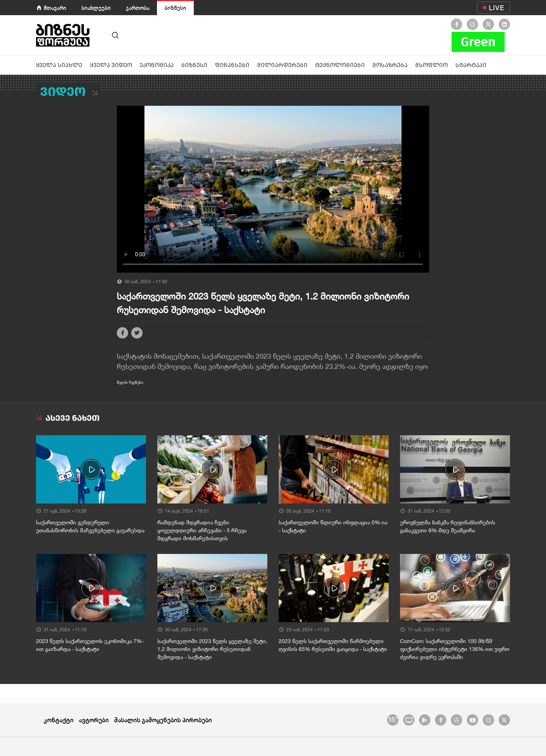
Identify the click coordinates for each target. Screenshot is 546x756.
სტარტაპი (471, 65)
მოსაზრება (390, 65)
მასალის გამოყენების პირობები (163, 720)
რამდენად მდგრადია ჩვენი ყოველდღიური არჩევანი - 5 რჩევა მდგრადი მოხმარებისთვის (202, 530)
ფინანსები (232, 65)
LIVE (497, 8)
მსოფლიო (431, 65)
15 (393, 719)
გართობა (138, 8)
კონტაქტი (59, 720)
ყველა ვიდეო (111, 65)
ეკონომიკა (157, 65)
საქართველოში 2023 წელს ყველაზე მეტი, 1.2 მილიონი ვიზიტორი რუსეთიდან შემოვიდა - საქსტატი (212, 649)
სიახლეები (96, 8)
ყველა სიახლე (59, 65)
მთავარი (55, 8)
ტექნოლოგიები (340, 65)
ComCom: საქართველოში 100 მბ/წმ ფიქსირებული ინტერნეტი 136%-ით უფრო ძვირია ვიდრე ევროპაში (455, 649)
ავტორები (94, 720)
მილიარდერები (282, 65)
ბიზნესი (175, 8)
